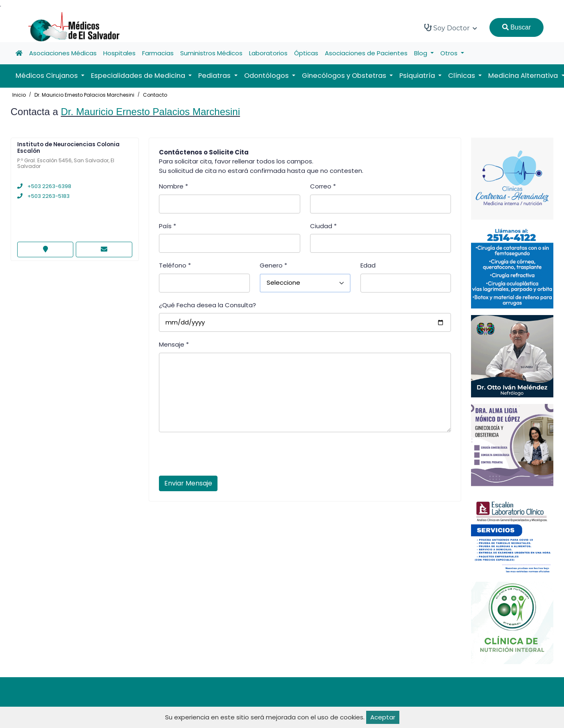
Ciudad (323, 226)
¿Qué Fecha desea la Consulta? (207, 305)
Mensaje (174, 344)
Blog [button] (421, 53)
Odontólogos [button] (267, 76)
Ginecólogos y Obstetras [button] (345, 76)
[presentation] (221, 456)
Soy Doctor (451, 28)
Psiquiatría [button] (418, 76)
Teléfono (175, 265)
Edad (368, 265)
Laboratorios (268, 53)
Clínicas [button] (462, 76)
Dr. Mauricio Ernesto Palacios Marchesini (84, 95)
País (168, 226)
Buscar (516, 27)
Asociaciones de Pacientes (366, 53)
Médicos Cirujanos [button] (48, 76)
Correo (323, 186)
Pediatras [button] (215, 76)
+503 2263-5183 (43, 196)
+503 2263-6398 (44, 186)
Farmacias (158, 53)
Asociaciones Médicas (63, 53)
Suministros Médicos (211, 53)
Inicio (19, 95)
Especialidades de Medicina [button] (139, 76)
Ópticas (306, 53)
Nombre (173, 186)
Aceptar (383, 717)
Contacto (155, 95)
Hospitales (119, 53)
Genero (273, 265)
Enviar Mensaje (188, 483)
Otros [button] (450, 53)
